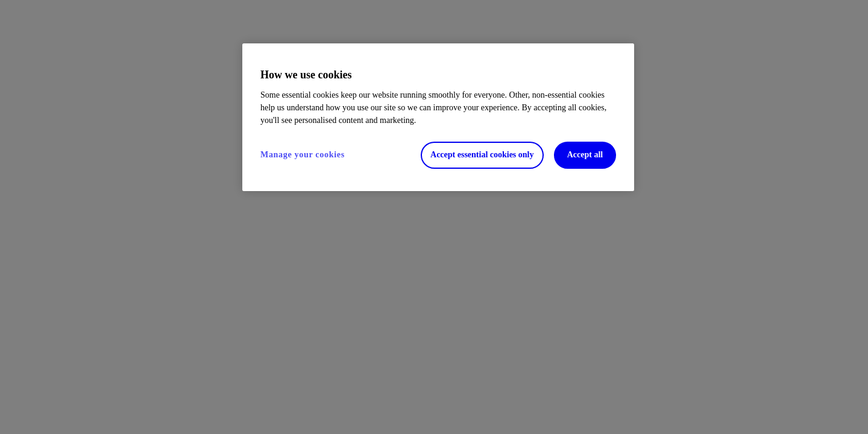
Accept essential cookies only (482, 155)
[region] (438, 117)
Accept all (585, 155)
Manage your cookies (303, 155)
